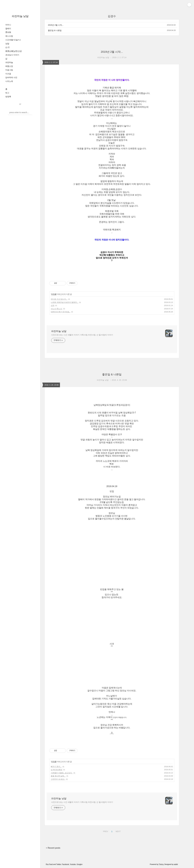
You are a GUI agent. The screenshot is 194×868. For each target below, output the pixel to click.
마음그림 (9, 70)
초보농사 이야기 (12, 55)
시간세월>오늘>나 (13, 40)
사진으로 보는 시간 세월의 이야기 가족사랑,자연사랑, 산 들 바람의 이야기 (82, 335)
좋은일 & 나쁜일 (55, 30)
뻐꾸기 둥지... (56, 767)
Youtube (73, 864)
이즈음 (8, 74)
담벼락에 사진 (11, 77)
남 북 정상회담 (57, 770)
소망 (53, 305)
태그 (7, 93)
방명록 (8, 97)
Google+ (80, 864)
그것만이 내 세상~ (58, 779)
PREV (105, 831)
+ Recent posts (53, 848)
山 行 (8, 47)
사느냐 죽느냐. (57, 309)
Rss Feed (49, 864)
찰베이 (8, 29)
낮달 (7, 44)
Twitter (59, 864)
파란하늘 (9, 62)
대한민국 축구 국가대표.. (60, 312)
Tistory (161, 864)
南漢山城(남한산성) (14, 51)
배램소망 (9, 66)
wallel (176, 864)
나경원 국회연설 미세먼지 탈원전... (65, 302)
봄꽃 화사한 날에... (58, 776)
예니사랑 (9, 36)
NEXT (118, 831)
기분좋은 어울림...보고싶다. (62, 773)
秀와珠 (8, 32)
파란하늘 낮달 (20, 16)
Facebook (65, 864)
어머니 (8, 25)
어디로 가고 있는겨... (59, 299)
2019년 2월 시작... (56, 25)
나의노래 (9, 81)
